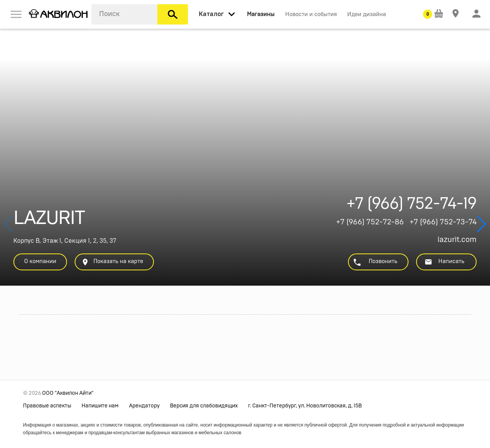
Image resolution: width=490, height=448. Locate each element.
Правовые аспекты (47, 406)
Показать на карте (112, 262)
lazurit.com (457, 240)
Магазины (261, 14)
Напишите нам (100, 406)
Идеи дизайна (367, 14)
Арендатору (144, 406)
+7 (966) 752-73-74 (443, 222)
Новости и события (311, 14)
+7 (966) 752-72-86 (370, 222)
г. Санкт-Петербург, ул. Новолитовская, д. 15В (305, 406)
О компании (40, 261)
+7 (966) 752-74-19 (412, 206)
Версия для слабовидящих (204, 406)
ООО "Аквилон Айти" (68, 393)
